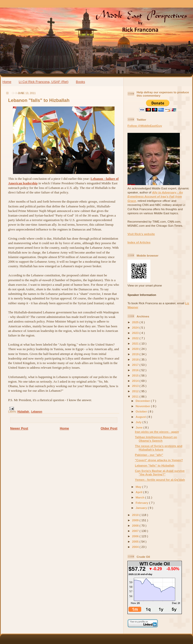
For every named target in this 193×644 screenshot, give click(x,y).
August (141, 417)
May (139, 487)
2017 (136, 365)
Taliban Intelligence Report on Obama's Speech (156, 439)
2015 (136, 375)
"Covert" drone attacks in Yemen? (159, 460)
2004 (136, 547)
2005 (136, 541)
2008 (136, 525)
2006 (136, 536)
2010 (136, 515)
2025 (136, 322)
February (142, 503)
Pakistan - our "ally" (149, 455)
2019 (136, 354)
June (140, 427)
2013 (136, 386)
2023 (136, 333)
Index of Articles (139, 242)
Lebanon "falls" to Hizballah (39, 100)
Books (81, 82)
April (139, 492)
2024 (136, 327)
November (143, 406)
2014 (136, 381)
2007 (136, 531)
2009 (136, 520)
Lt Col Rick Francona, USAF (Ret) (44, 82)
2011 (136, 396)
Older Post (109, 428)
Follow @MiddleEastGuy (145, 126)
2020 (136, 349)
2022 (136, 338)
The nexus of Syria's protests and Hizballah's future (159, 448)
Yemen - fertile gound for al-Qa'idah (160, 480)
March (140, 497)
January (142, 508)
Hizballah (23, 412)
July (139, 422)
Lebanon (37, 412)
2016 (136, 370)
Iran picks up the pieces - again (157, 432)
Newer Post (19, 428)
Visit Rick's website (141, 234)
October (142, 411)
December (143, 401)
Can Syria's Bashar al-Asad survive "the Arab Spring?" (160, 472)
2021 (136, 343)
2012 (136, 391)
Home (7, 82)
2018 (136, 359)
